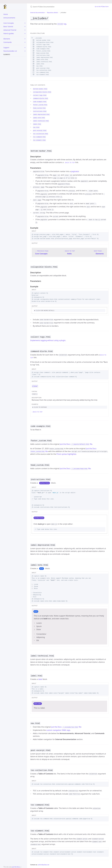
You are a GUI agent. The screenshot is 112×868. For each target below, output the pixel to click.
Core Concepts (9, 23)
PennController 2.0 (10, 51)
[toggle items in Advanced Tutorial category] (25, 30)
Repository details (52, 13)
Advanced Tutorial (10, 30)
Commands (8, 42)
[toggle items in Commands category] (25, 42)
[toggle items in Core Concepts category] (25, 23)
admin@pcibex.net (44, 859)
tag (62, 23)
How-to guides (9, 33)
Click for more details (45, 308)
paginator (75, 170)
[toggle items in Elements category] (25, 39)
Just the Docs (16, 867)
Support (6, 48)
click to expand (40, 404)
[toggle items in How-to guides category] (25, 33)
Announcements (9, 18)
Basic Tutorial (8, 27)
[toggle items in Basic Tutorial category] (25, 27)
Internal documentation (38, 13)
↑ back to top (69, 161)
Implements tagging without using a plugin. (48, 338)
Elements (7, 39)
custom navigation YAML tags (58, 725)
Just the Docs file (76, 441)
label (40, 675)
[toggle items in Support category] (25, 48)
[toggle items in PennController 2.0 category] (25, 51)
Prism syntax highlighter (66, 451)
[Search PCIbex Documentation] (56, 7)
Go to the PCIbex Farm (102, 7)
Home (6, 14)
